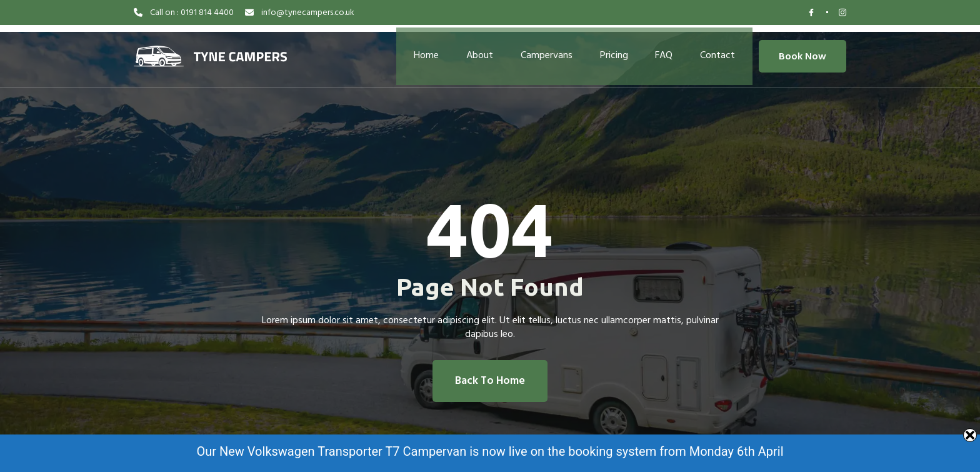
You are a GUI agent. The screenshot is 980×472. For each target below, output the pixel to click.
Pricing (615, 50)
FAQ (669, 50)
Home (416, 50)
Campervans (544, 50)
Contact (727, 50)
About (473, 50)
